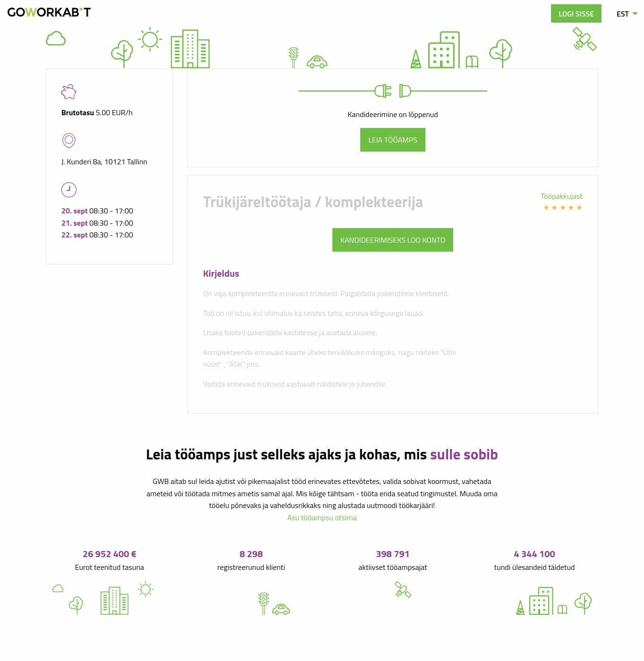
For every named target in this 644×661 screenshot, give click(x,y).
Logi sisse (576, 14)
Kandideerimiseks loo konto (393, 240)
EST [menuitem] (623, 14)
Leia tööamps (393, 140)
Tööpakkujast (562, 196)
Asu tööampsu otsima (322, 517)
